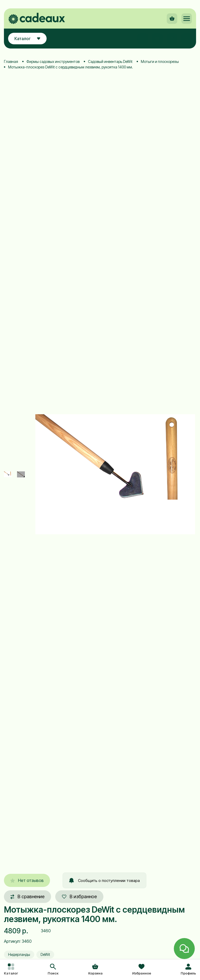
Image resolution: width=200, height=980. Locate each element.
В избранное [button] (79, 896)
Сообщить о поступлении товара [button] (104, 881)
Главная (11, 61)
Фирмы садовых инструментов (53, 61)
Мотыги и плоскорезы (160, 61)
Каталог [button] (27, 39)
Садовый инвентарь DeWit (110, 61)
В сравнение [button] (27, 896)
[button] (53, 970)
